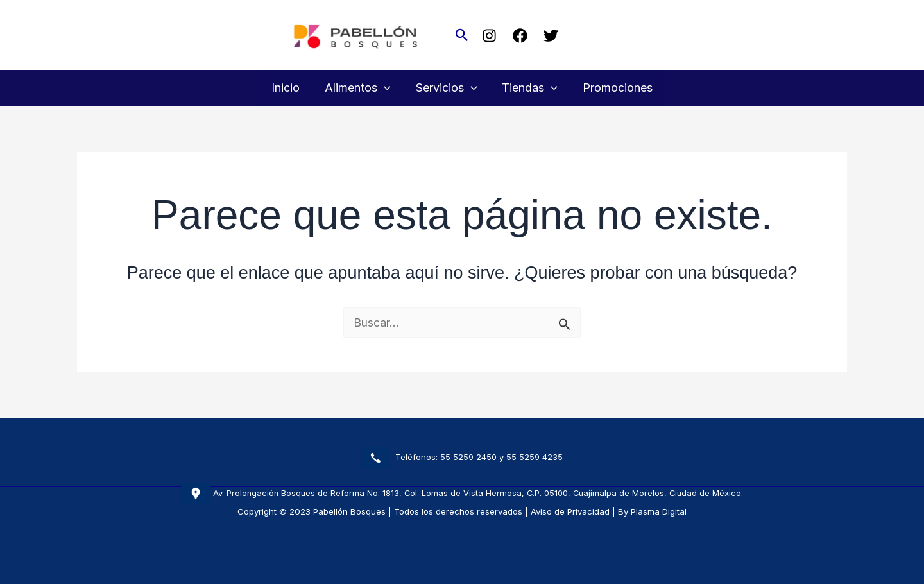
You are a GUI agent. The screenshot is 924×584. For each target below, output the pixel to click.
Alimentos (360, 88)
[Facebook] (520, 36)
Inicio (289, 88)
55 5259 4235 (535, 457)
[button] (462, 35)
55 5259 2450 (468, 457)
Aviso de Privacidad (570, 511)
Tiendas (528, 88)
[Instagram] (489, 36)
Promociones (614, 88)
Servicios (447, 88)
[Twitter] (551, 36)
